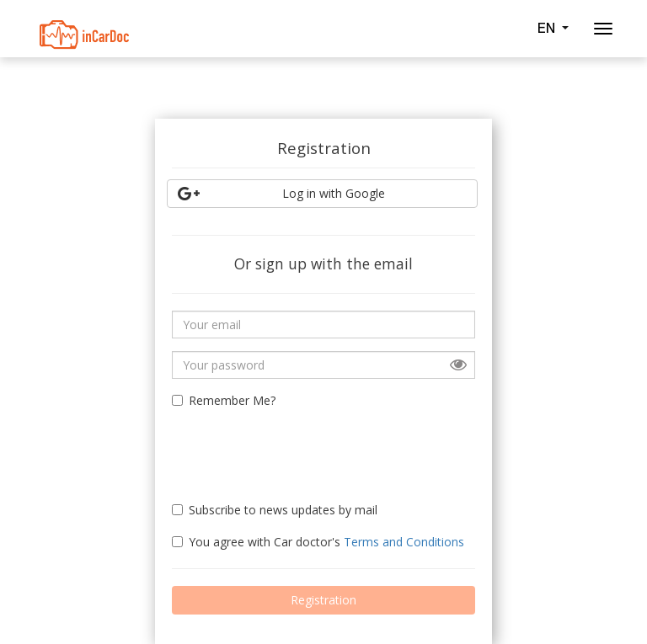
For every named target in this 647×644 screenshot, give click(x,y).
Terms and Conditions (404, 542)
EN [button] (553, 28)
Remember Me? (224, 400)
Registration (323, 600)
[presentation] (270, 448)
